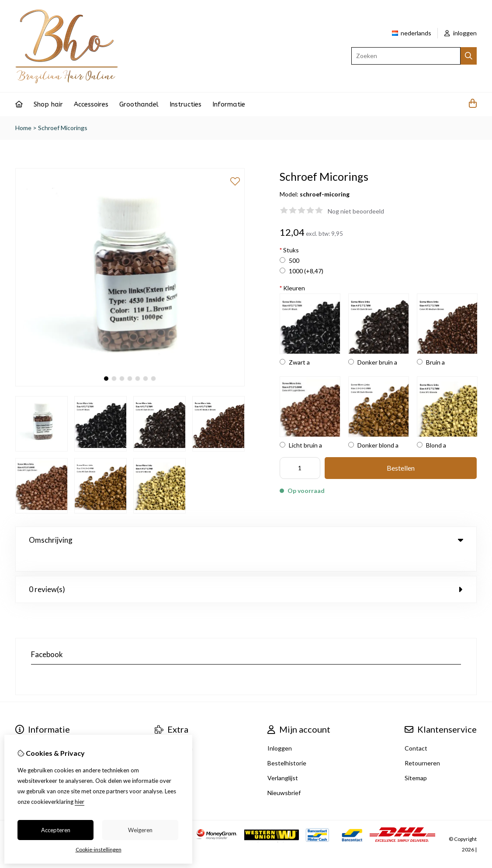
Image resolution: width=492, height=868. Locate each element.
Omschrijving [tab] (246, 540)
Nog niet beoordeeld (356, 211)
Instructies (185, 104)
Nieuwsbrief (284, 775)
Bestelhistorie (287, 745)
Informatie (229, 104)
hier (80, 802)
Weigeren (140, 830)
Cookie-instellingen (99, 849)
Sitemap (416, 760)
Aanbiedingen (174, 730)
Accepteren (56, 830)
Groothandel (139, 104)
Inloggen (280, 730)
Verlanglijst (283, 760)
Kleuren (292, 288)
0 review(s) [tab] (246, 571)
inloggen (461, 33)
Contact (416, 730)
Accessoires (91, 104)
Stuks (289, 250)
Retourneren (422, 745)
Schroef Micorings (63, 128)
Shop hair (48, 104)
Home (23, 128)
